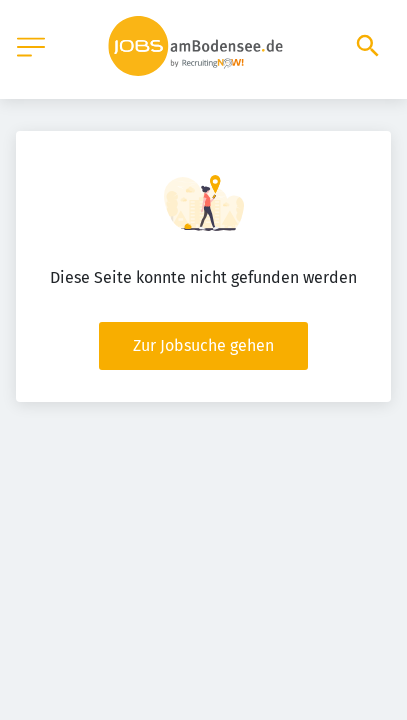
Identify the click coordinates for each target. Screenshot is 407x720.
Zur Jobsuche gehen (203, 345)
